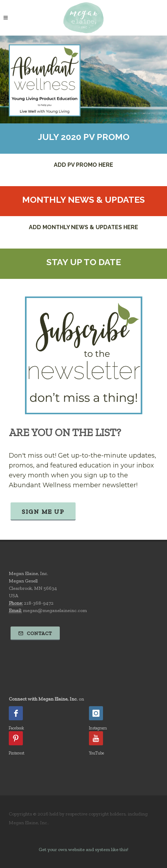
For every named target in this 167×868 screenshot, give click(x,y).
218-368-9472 (39, 603)
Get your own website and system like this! (83, 849)
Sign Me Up (43, 512)
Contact (35, 633)
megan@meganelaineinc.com (55, 610)
